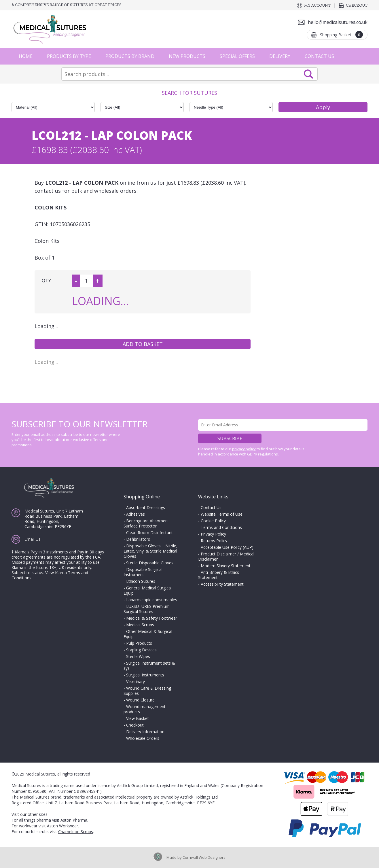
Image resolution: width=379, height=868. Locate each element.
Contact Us (319, 56)
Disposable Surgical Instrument (143, 572)
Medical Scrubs (140, 625)
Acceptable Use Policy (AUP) (227, 547)
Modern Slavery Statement (226, 566)
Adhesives (136, 514)
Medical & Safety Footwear (152, 618)
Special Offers (237, 56)
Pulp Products (139, 643)
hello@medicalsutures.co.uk (338, 22)
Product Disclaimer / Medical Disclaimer (226, 556)
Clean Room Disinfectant (149, 533)
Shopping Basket (341, 35)
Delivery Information (145, 732)
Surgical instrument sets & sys (149, 666)
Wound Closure (140, 700)
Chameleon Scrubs (76, 832)
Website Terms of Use (222, 514)
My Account (317, 5)
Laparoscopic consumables (152, 600)
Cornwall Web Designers (204, 857)
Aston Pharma (74, 820)
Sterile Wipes (138, 656)
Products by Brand (130, 56)
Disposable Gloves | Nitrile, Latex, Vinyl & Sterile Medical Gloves (150, 551)
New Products (187, 56)
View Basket (138, 718)
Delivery (280, 56)
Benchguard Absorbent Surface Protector (146, 523)
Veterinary (136, 681)
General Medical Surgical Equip (148, 590)
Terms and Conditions (221, 527)
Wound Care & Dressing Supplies (147, 691)
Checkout (357, 5)
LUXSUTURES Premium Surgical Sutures (147, 609)
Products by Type (69, 56)
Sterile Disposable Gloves (150, 563)
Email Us (33, 539)
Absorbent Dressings (146, 507)
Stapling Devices (141, 650)
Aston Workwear (62, 826)
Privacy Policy (213, 534)
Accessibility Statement (222, 584)
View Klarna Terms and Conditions (50, 575)
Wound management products (145, 709)
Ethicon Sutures (141, 581)
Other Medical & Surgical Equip (148, 634)
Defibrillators (138, 539)
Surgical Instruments (145, 675)
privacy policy (244, 449)
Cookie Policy (213, 521)
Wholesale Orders (143, 738)
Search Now (308, 74)
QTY (46, 281)
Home (26, 56)
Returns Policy (214, 541)
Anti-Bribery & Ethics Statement (219, 575)
